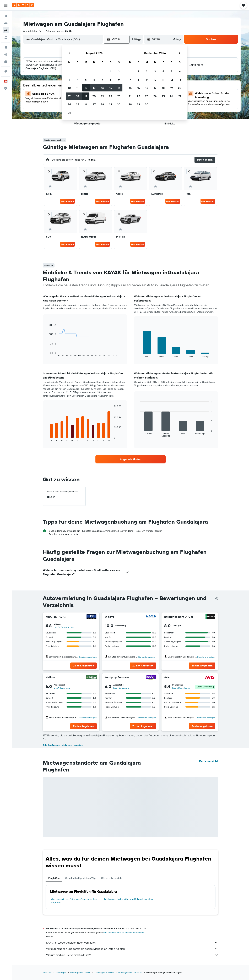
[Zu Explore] (6, 47)
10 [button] (69, 88)
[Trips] (6, 72)
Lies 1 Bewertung (62, 688)
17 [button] (69, 96)
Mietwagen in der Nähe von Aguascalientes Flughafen (74, 901)
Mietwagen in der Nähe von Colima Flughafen (128, 899)
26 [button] (86, 104)
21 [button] (102, 96)
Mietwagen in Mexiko (80, 973)
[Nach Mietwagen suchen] (6, 30)
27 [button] (94, 104)
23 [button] (119, 96)
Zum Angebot (67, 201)
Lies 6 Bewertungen (182, 688)
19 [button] (86, 96)
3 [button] (69, 80)
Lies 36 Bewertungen (64, 627)
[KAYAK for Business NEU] (6, 62)
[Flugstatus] (6, 54)
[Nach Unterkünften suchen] (6, 23)
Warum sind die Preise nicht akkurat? (132, 955)
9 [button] (119, 80)
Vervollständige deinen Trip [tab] (80, 878)
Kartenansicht (209, 761)
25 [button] (78, 104)
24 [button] (69, 104)
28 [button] (102, 104)
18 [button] (78, 96)
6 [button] (94, 80)
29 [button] (111, 104)
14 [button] (102, 88)
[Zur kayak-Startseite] (23, 5)
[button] (6, 5)
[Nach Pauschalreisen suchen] (6, 37)
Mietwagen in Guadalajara (130, 973)
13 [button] (94, 88)
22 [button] (111, 96)
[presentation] (217, 599)
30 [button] (119, 104)
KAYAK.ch (47, 973)
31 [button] (69, 113)
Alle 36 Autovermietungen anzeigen (64, 745)
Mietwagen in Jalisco (104, 973)
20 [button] (94, 96)
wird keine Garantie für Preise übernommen (124, 932)
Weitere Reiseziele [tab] (112, 878)
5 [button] (86, 80)
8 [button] (111, 80)
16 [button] (119, 88)
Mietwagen (61, 973)
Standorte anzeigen (88, 657)
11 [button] (78, 88)
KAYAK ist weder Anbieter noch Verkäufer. (132, 943)
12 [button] (86, 88)
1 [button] (111, 71)
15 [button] (111, 88)
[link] (131, 459)
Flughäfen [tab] (54, 878)
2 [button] (119, 71)
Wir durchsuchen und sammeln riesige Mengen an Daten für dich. (132, 949)
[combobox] (33, 31)
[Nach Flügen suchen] (6, 16)
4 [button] (78, 80)
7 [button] (102, 80)
